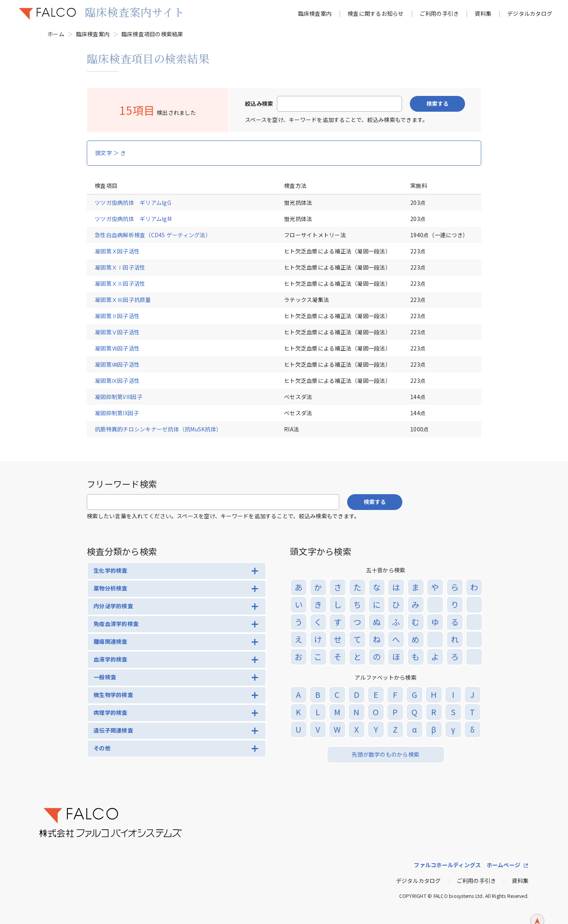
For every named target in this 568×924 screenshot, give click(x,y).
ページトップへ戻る (537, 908)
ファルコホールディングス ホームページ (467, 865)
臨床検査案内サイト (135, 12)
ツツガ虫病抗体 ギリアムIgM (133, 219)
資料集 (483, 13)
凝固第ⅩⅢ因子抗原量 (123, 300)
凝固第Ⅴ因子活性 (123, 332)
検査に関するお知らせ (376, 13)
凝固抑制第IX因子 (117, 413)
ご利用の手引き (439, 13)
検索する (437, 103)
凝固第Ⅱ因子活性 (123, 316)
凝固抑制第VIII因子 (119, 397)
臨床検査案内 (315, 13)
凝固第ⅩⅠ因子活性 (123, 267)
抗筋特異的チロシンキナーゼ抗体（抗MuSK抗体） (158, 429)
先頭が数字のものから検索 (386, 754)
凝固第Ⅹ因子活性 (123, 251)
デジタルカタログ (530, 13)
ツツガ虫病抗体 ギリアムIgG (133, 202)
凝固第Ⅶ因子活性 (123, 348)
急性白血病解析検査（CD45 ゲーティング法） (153, 235)
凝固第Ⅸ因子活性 (123, 380)
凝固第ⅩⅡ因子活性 (123, 283)
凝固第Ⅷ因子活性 (123, 364)
